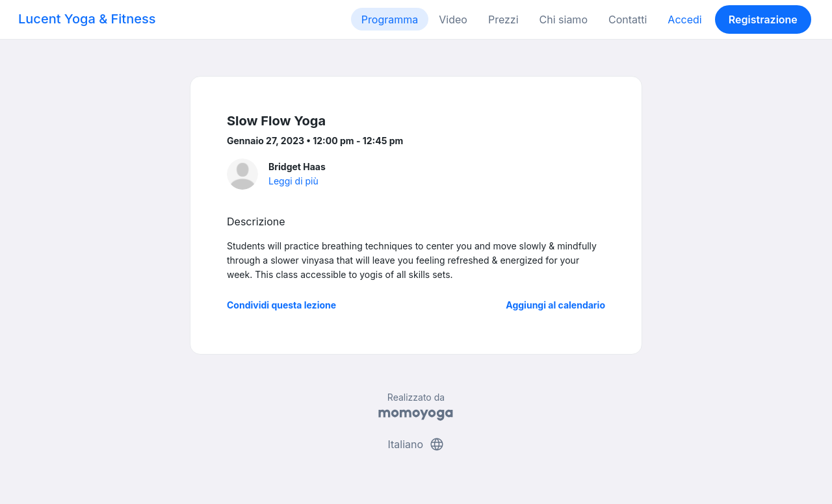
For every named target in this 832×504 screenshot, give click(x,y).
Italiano (416, 444)
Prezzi (503, 19)
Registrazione (763, 19)
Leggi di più (293, 181)
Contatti (628, 19)
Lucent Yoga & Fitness (87, 19)
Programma (390, 19)
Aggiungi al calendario (555, 305)
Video (453, 19)
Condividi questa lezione (281, 305)
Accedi (684, 19)
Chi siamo (564, 19)
